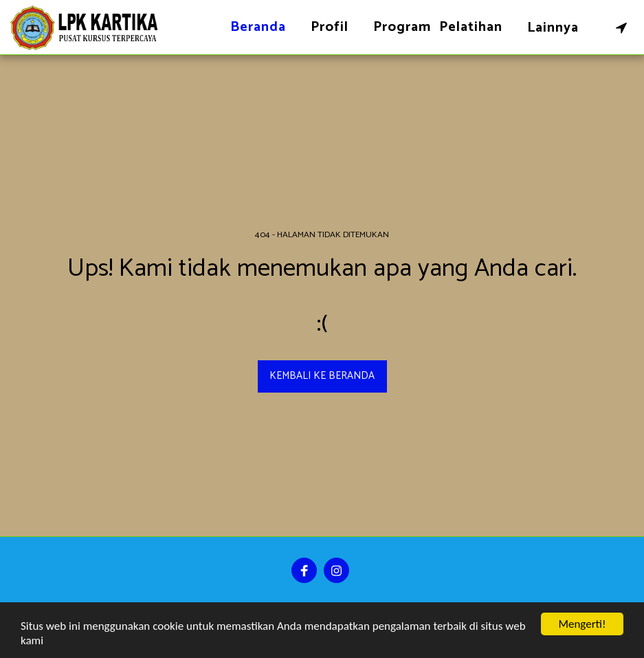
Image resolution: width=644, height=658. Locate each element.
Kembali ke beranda (322, 376)
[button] (621, 28)
